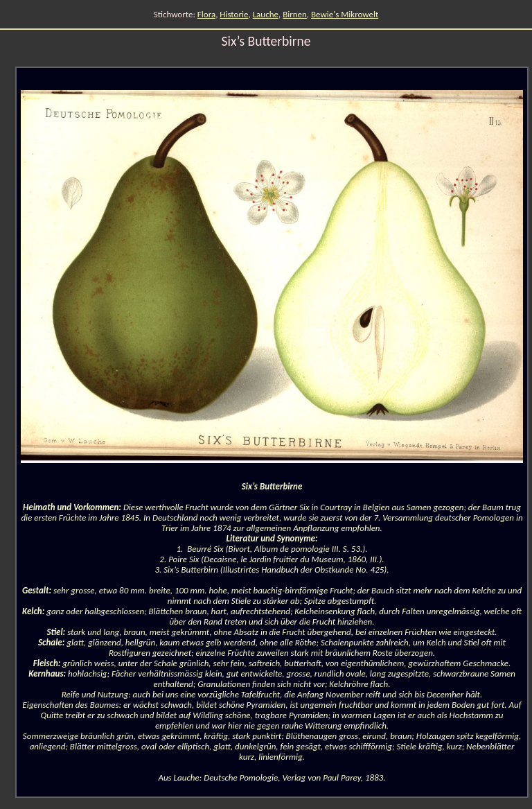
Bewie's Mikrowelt (345, 14)
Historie (234, 14)
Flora (206, 14)
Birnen (295, 14)
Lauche (266, 14)
